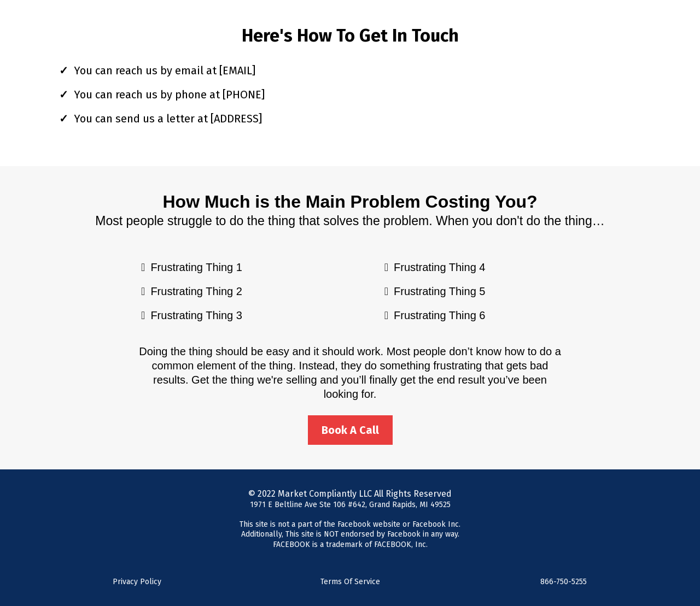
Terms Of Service (350, 582)
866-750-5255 (564, 582)
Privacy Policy (137, 582)
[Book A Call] (350, 430)
